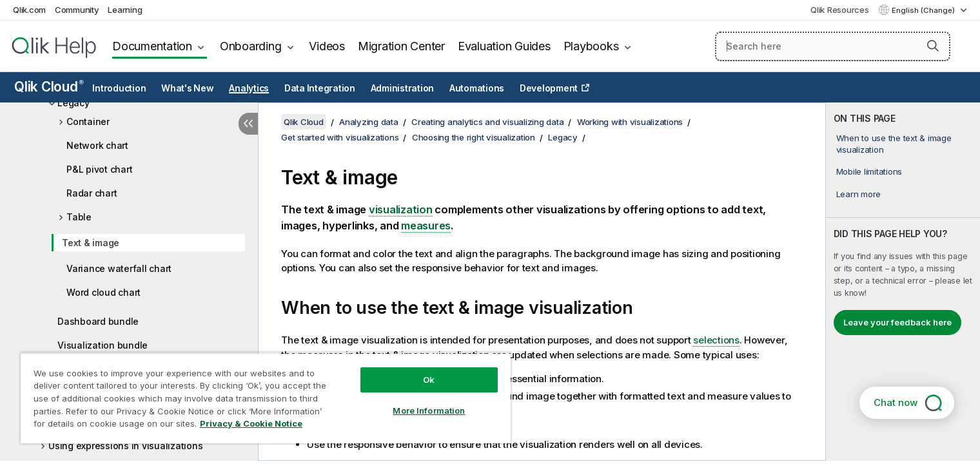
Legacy (73, 103)
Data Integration (320, 88)
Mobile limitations (869, 171)
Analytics (249, 88)
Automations (477, 88)
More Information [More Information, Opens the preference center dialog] (429, 411)
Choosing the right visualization (474, 137)
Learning (125, 10)
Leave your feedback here (897, 322)
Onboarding (251, 46)
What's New (188, 88)
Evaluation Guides (504, 46)
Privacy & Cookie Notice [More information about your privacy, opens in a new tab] (251, 423)
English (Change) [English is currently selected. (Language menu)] (924, 10)
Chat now (896, 402)
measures (426, 226)
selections (716, 340)
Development (549, 88)
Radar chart (92, 193)
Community (77, 10)
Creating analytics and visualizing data (487, 122)
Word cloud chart (103, 292)
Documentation (152, 46)
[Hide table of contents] (248, 124)
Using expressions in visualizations (125, 446)
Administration (403, 88)
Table (79, 217)
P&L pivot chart (99, 169)
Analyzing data (369, 122)
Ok (429, 380)
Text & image (91, 243)
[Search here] (833, 46)
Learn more (859, 194)
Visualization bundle (103, 345)
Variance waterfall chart (119, 268)
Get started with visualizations (340, 137)
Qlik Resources (840, 10)
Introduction (119, 88)
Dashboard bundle (98, 321)
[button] (933, 46)
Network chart (97, 145)
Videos (327, 46)
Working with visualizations (630, 122)
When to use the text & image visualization (894, 144)
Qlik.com (29, 10)
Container (88, 121)
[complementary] (903, 282)
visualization (401, 209)
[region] (266, 398)
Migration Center (401, 46)
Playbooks (591, 46)
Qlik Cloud (49, 87)
